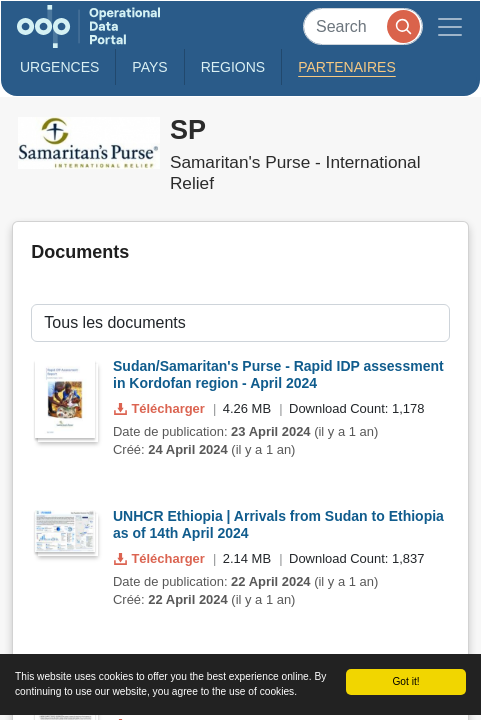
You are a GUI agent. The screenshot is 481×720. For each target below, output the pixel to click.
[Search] (363, 26)
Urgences (59, 67)
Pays (149, 67)
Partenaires (347, 67)
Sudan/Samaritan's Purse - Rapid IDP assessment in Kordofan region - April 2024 (278, 374)
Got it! (405, 681)
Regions (233, 67)
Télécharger (161, 408)
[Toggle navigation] (450, 26)
